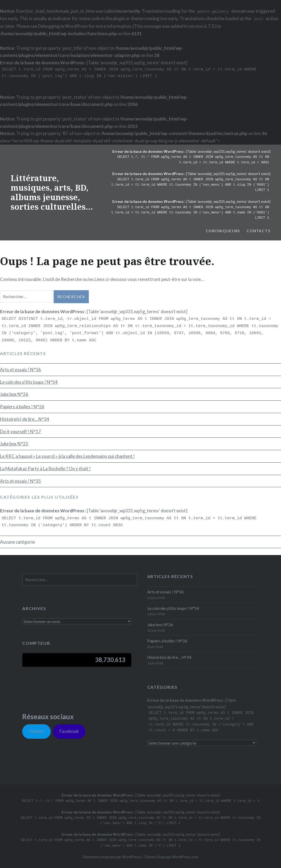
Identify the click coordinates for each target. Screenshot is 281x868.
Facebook (69, 731)
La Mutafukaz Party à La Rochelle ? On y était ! (45, 469)
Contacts (259, 231)
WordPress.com (185, 857)
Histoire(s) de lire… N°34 (25, 419)
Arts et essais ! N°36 (20, 370)
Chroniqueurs (223, 231)
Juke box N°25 (14, 444)
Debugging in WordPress (63, 26)
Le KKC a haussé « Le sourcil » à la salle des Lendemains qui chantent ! (67, 456)
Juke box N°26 (14, 394)
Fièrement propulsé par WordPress (112, 857)
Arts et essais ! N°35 (20, 481)
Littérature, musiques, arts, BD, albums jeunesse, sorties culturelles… (52, 192)
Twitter (36, 731)
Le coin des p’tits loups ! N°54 (29, 382)
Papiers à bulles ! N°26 (22, 407)
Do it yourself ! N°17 (20, 431)
